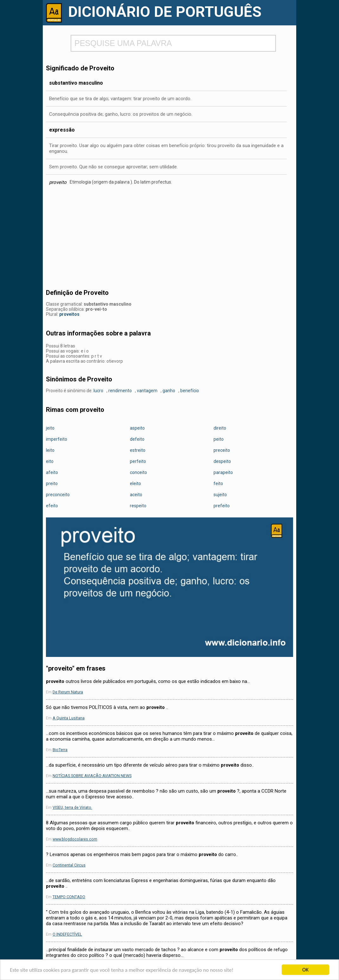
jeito (50, 428)
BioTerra (60, 750)
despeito (222, 461)
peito (219, 439)
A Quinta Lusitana (69, 718)
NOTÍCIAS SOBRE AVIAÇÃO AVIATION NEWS (92, 776)
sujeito (220, 495)
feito (218, 484)
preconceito (58, 495)
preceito (222, 450)
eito (50, 461)
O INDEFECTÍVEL (67, 934)
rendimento (120, 391)
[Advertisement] (169, 239)
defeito (137, 439)
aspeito (137, 428)
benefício (190, 391)
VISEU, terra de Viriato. (72, 807)
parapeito (223, 472)
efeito (52, 506)
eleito (135, 484)
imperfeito (57, 439)
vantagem (147, 391)
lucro (98, 391)
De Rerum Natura (68, 692)
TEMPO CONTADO (69, 897)
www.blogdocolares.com (75, 839)
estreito (138, 450)
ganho (169, 391)
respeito (138, 506)
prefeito (222, 506)
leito (50, 450)
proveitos (69, 314)
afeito (52, 472)
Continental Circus (69, 865)
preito (52, 484)
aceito (136, 495)
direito (220, 428)
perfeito (138, 461)
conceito (138, 472)
